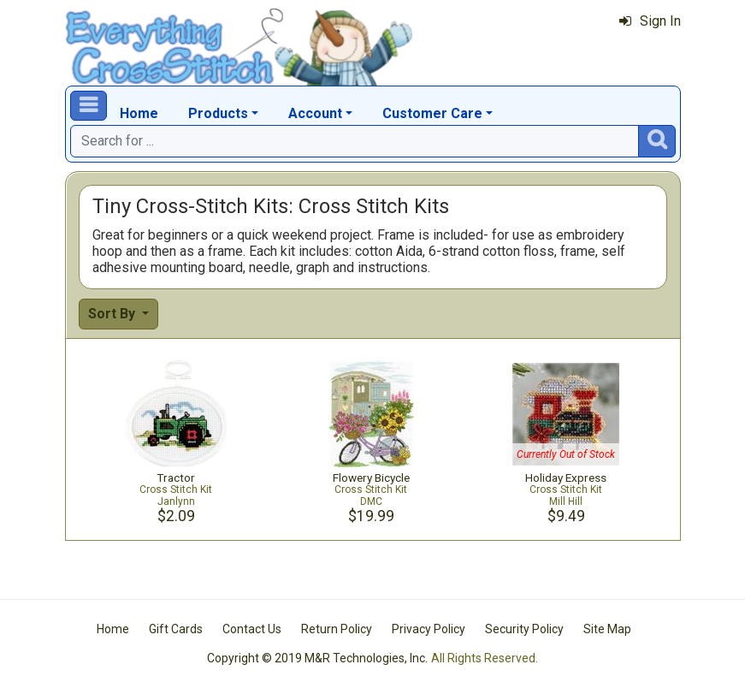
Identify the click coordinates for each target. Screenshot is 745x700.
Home (139, 113)
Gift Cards (176, 629)
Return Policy (337, 629)
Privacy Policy (429, 629)
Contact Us (252, 629)
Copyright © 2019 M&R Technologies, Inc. (317, 658)
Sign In (650, 21)
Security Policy (524, 629)
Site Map (607, 629)
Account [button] (315, 113)
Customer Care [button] (432, 113)
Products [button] (218, 113)
